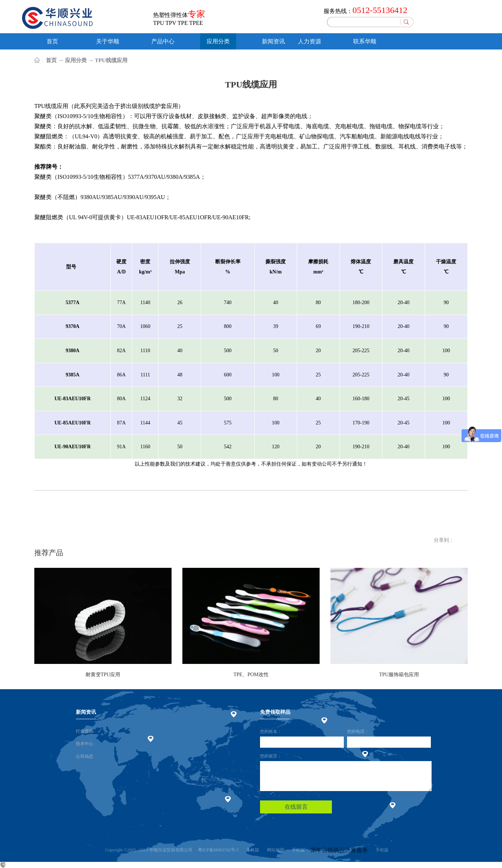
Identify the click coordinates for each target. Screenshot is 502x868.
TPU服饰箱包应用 (399, 675)
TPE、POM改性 (251, 675)
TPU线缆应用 (111, 60)
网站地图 (274, 850)
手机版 (252, 850)
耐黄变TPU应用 (103, 675)
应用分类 (76, 60)
